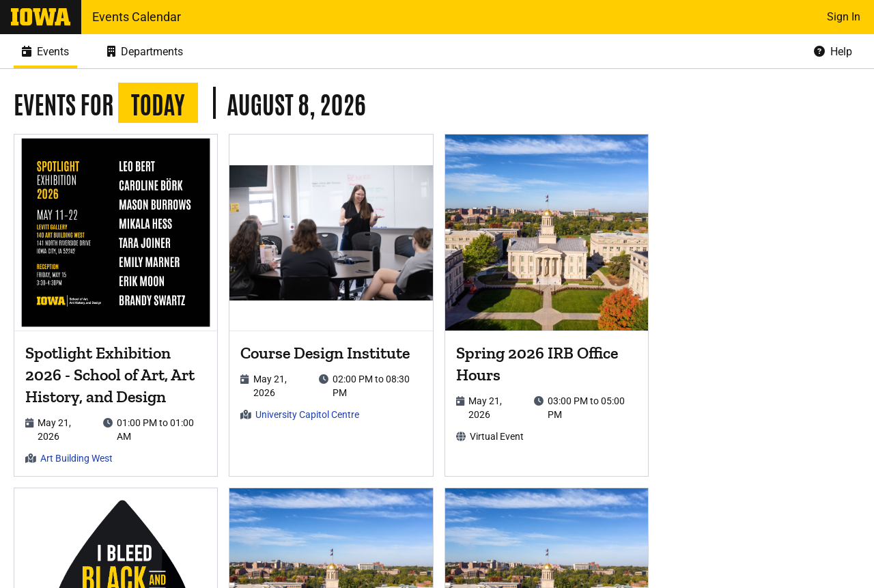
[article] (116, 305)
